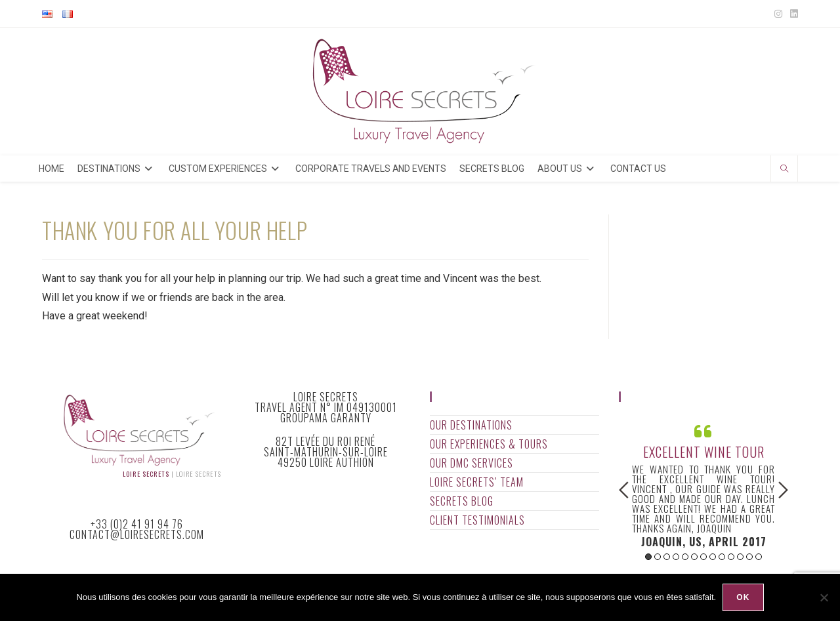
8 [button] (713, 557)
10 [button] (731, 557)
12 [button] (749, 557)
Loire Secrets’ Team (477, 482)
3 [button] (667, 557)
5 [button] (685, 557)
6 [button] (694, 557)
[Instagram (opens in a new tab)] (778, 14)
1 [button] (648, 557)
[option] (703, 484)
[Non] (824, 597)
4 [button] (676, 557)
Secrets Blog (462, 501)
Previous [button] (624, 490)
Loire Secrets (146, 474)
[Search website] (784, 170)
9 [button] (722, 557)
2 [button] (658, 557)
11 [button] (740, 557)
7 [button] (703, 557)
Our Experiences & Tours (489, 444)
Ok (743, 597)
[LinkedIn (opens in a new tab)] (792, 14)
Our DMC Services (472, 463)
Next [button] (783, 490)
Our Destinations (471, 425)
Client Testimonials (477, 520)
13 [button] (759, 557)
